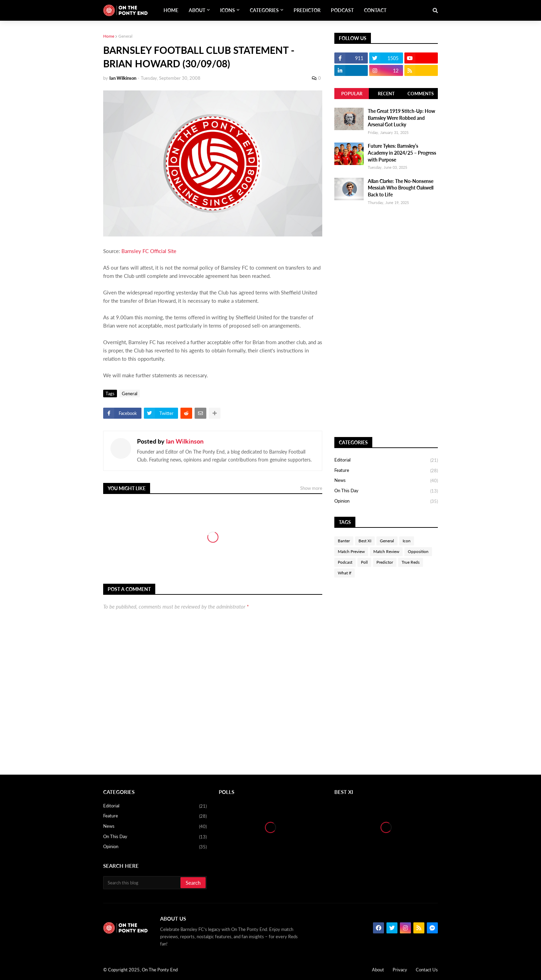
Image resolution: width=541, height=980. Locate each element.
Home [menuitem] (171, 10)
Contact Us (427, 970)
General (125, 36)
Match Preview (351, 551)
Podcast (345, 562)
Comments (421, 94)
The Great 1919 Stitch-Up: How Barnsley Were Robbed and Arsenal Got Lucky (401, 118)
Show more (311, 488)
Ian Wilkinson (185, 441)
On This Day (386, 491)
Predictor (385, 562)
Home (109, 36)
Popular (352, 94)
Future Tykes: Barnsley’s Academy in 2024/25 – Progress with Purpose (402, 153)
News (386, 481)
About (378, 970)
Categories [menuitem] (264, 10)
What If (345, 573)
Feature (386, 471)
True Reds (411, 562)
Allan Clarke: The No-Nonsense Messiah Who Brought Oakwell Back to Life (401, 188)
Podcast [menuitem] (342, 10)
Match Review (386, 551)
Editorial (386, 460)
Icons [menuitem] (228, 10)
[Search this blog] (142, 883)
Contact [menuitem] (375, 10)
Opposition (418, 551)
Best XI (365, 541)
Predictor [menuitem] (307, 10)
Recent (386, 94)
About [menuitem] (197, 10)
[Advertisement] (386, 321)
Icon (407, 541)
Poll (364, 562)
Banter (344, 541)
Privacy (400, 970)
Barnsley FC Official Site (149, 251)
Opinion (386, 501)
